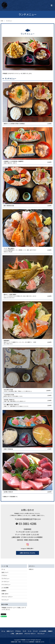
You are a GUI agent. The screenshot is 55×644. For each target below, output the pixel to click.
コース (30, 631)
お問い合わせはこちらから (27, 553)
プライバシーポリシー (7, 597)
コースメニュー (5, 581)
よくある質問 (5, 588)
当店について (5, 572)
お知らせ (31, 569)
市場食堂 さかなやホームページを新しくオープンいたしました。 (14, 609)
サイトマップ (5, 600)
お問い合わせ (5, 594)
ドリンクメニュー (6, 585)
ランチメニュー (6, 578)
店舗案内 (4, 591)
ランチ (24, 631)
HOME (2, 21)
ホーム (3, 569)
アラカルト (4, 575)
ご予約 (12, 634)
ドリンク (35, 631)
